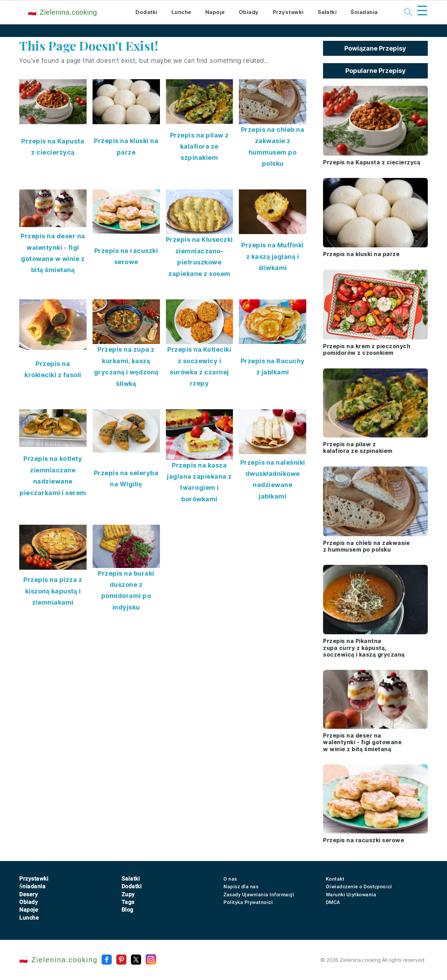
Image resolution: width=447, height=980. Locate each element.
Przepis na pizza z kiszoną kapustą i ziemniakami (53, 591)
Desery (28, 894)
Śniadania (364, 12)
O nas (230, 879)
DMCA (333, 902)
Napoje (215, 12)
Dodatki (146, 12)
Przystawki (288, 12)
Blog (127, 910)
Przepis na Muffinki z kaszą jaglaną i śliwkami (273, 256)
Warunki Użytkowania (351, 895)
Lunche (181, 12)
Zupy (128, 894)
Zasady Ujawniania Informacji (259, 895)
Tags (128, 902)
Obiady (249, 12)
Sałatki (327, 12)
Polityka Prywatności (248, 902)
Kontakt (335, 879)
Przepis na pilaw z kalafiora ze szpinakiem (199, 147)
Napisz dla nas (241, 887)
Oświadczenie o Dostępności (359, 887)
